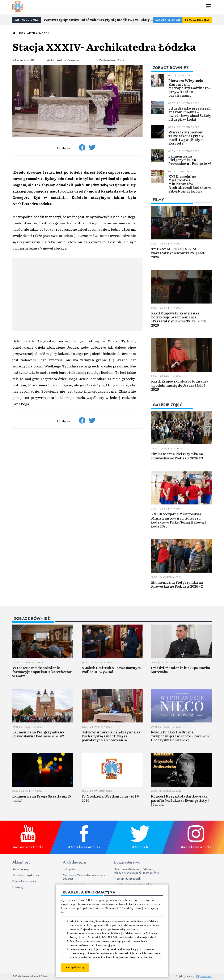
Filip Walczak (204, 976)
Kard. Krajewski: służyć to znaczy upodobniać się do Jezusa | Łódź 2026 (180, 385)
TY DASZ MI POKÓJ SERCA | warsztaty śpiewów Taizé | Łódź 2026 (178, 253)
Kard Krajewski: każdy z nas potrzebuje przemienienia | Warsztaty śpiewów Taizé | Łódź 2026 (179, 319)
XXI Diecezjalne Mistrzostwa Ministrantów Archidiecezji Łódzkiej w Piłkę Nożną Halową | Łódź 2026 (179, 520)
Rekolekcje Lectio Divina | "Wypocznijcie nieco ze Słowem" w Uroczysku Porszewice (180, 736)
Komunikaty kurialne (24, 881)
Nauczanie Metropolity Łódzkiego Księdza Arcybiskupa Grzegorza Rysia (137, 871)
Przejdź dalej (75, 968)
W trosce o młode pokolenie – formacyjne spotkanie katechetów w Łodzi (42, 672)
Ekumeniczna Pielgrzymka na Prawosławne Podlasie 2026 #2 (177, 584)
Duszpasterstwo (127, 862)
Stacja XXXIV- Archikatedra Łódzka (104, 46)
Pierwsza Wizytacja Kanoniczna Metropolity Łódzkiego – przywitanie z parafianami (190, 88)
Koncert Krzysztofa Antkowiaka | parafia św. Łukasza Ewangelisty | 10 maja (180, 800)
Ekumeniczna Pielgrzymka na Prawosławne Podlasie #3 (190, 160)
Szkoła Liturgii (168, 20)
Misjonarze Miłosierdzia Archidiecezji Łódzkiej (86, 877)
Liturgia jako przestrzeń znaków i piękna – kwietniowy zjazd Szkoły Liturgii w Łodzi (190, 114)
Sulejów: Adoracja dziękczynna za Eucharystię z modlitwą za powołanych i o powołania (111, 736)
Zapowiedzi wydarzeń (26, 875)
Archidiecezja (21, 869)
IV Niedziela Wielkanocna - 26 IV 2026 (111, 798)
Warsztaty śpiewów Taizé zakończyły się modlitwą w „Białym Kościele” (98, 20)
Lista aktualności (33, 33)
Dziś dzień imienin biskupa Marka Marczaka (181, 670)
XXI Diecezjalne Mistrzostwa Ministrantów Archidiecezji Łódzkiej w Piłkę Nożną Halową (190, 184)
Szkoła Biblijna (197, 20)
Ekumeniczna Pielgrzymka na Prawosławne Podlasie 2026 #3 (177, 456)
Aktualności (22, 862)
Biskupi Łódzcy (72, 869)
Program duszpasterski (127, 879)
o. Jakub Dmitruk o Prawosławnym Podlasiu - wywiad (111, 670)
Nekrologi (18, 887)
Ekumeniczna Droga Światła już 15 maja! (42, 798)
